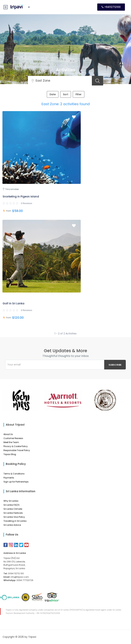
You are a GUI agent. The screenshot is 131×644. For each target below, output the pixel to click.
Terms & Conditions (14, 474)
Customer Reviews (13, 438)
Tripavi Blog (10, 454)
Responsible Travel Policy (17, 450)
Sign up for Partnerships (16, 482)
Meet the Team (11, 442)
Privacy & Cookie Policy (16, 446)
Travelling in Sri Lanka (15, 521)
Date (53, 94)
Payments (9, 478)
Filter (79, 94)
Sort (66, 94)
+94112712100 (111, 7)
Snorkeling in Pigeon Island (21, 196)
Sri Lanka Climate (13, 509)
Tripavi (32, 637)
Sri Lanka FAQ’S (11, 505)
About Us (8, 434)
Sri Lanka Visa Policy (14, 517)
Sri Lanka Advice (12, 525)
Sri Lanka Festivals (13, 513)
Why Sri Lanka (11, 501)
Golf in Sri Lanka (13, 303)
